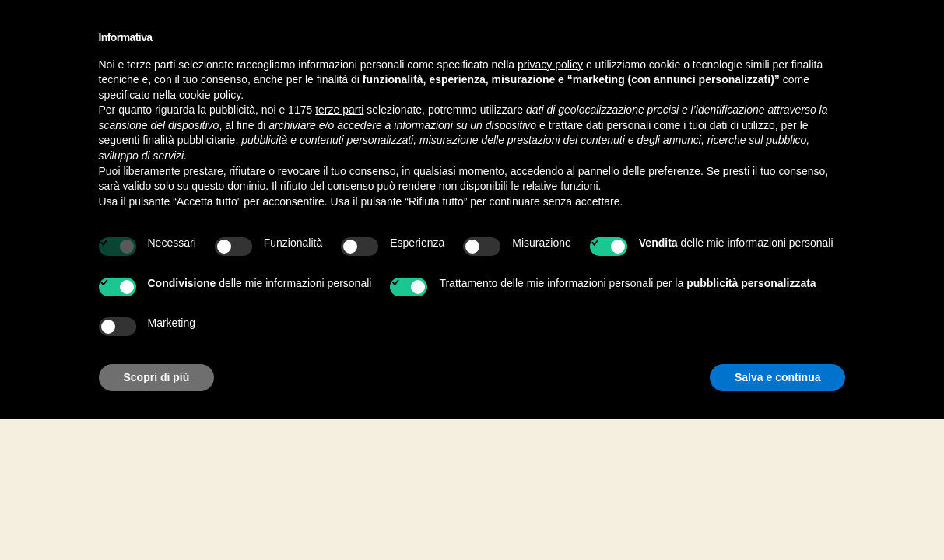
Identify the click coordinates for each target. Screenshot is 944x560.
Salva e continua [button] (777, 377)
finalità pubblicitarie (189, 140)
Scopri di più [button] (157, 377)
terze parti (339, 110)
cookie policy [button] (210, 95)
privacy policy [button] (550, 65)
